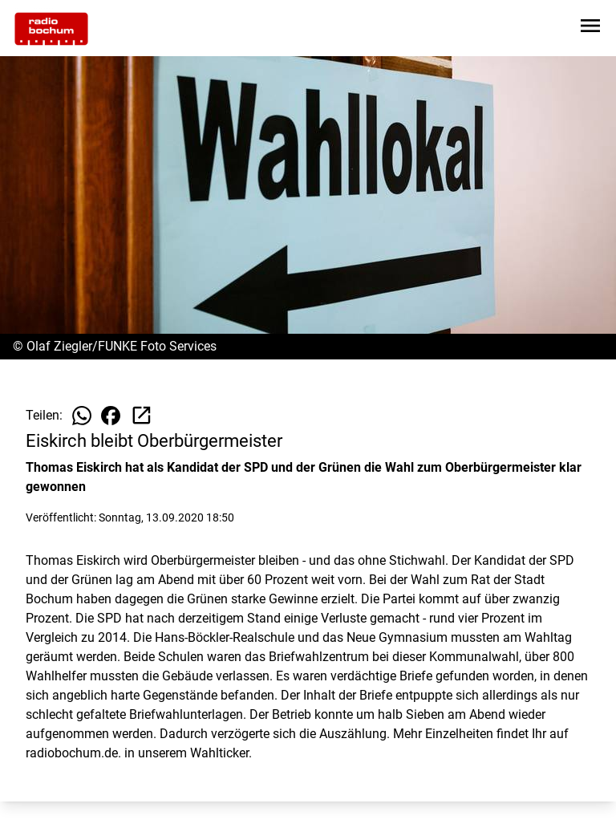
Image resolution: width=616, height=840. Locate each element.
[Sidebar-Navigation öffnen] (590, 28)
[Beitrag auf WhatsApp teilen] (82, 416)
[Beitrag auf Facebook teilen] (111, 416)
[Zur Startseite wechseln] (51, 29)
